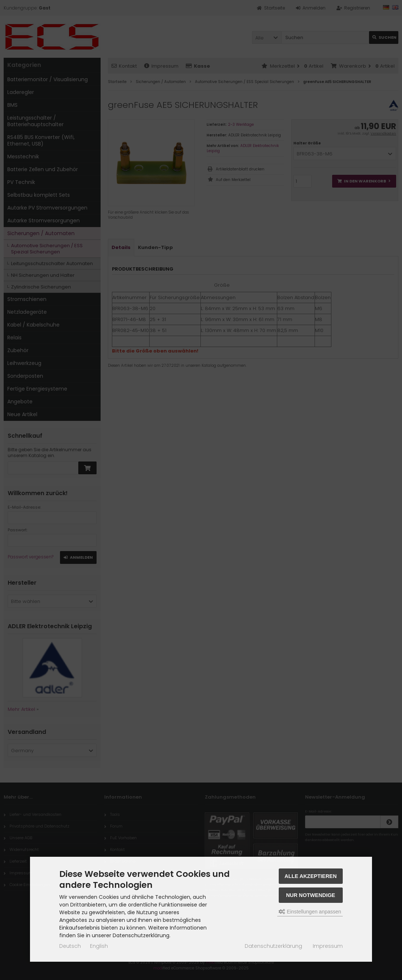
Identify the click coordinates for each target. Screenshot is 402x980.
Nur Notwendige (311, 895)
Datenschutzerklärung (273, 946)
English (99, 946)
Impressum (328, 946)
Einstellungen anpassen (310, 912)
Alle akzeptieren (311, 876)
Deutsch (70, 946)
